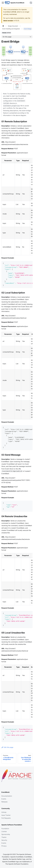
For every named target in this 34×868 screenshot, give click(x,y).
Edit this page (7, 747)
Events (4, 799)
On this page (7, 37)
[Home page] (3, 26)
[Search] (31, 3)
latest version (8, 21)
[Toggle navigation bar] (3, 3)
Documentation (7, 796)
